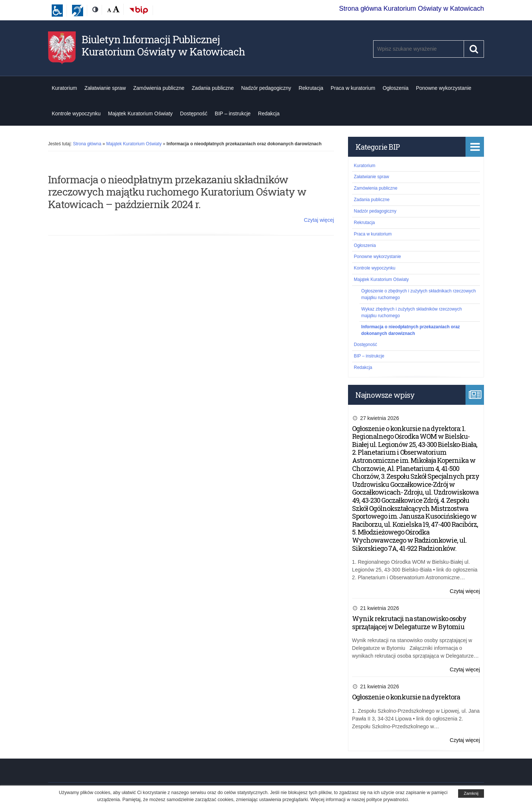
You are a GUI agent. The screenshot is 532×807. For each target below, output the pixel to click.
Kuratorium (64, 88)
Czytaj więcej (319, 220)
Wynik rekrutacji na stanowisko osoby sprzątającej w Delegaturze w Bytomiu (409, 623)
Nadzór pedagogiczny (266, 88)
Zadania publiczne (213, 88)
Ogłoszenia (396, 88)
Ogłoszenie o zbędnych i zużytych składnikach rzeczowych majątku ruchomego (419, 294)
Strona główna (87, 144)
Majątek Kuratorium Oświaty (140, 113)
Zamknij (471, 793)
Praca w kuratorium (353, 88)
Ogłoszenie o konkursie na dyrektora (406, 697)
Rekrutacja (311, 88)
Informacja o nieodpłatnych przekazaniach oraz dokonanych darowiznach (411, 330)
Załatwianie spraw (105, 88)
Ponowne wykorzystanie (444, 88)
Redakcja (269, 113)
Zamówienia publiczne (159, 88)
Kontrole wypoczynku (76, 113)
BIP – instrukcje (233, 113)
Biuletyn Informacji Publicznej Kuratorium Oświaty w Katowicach (163, 46)
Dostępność (194, 113)
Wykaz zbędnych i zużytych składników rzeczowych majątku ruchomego (412, 312)
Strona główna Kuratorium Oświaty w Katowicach (412, 9)
